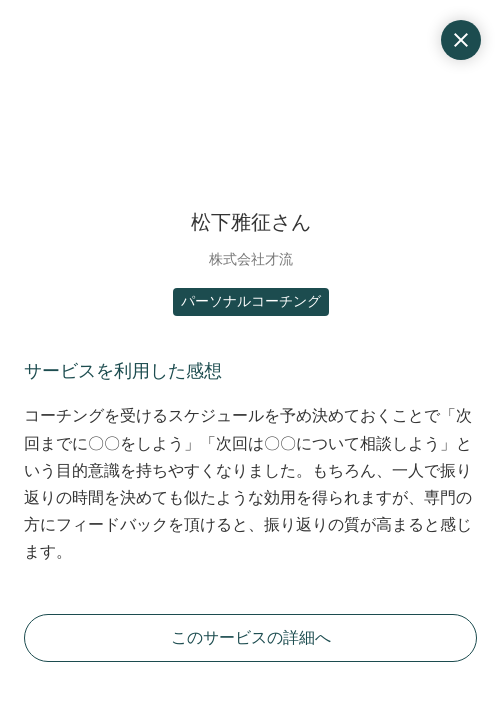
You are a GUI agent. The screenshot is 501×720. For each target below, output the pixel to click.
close (461, 40)
